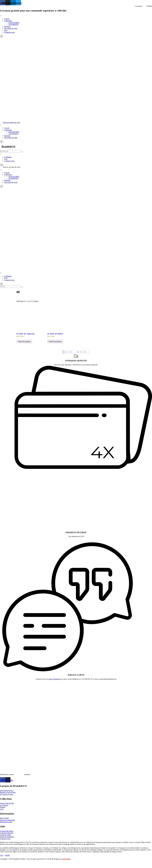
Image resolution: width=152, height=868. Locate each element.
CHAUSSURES (14, 23)
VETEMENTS (13, 25)
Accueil (7, 19)
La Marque (8, 157)
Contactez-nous (9, 32)
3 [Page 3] (69, 352)
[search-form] (10, 151)
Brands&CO (8, 146)
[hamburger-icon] (1, 16)
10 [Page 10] (78, 352)
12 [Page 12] (85, 352)
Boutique (7, 27)
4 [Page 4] (71, 352)
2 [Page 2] (66, 352)
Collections (8, 21)
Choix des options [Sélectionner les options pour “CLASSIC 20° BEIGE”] (55, 342)
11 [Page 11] (81, 352)
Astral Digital (66, 859)
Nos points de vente (11, 28)
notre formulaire (54, 679)
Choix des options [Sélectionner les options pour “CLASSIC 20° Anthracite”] (24, 342)
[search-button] (22, 152)
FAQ (6, 30)
